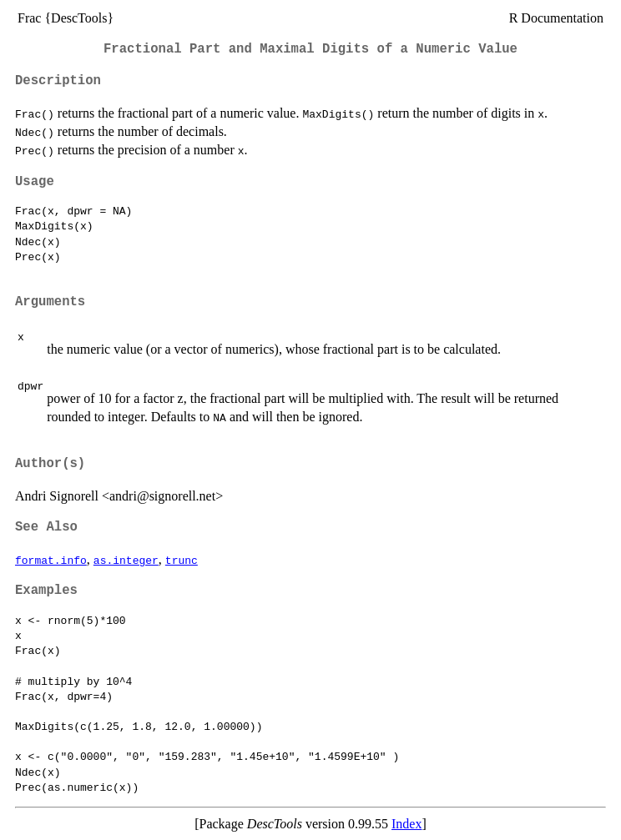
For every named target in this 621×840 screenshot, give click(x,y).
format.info (51, 560)
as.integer (126, 560)
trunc (182, 560)
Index (406, 824)
